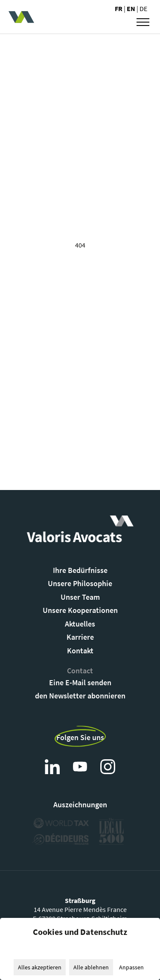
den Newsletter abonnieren (80, 696)
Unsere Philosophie (80, 583)
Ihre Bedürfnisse (80, 570)
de (143, 9)
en (132, 9)
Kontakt (80, 651)
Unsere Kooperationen (80, 610)
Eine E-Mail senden (80, 682)
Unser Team (80, 597)
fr (119, 9)
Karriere (80, 637)
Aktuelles (80, 624)
